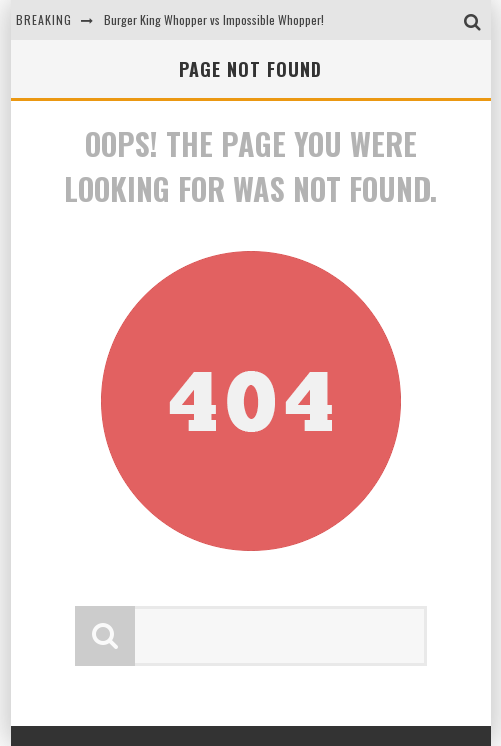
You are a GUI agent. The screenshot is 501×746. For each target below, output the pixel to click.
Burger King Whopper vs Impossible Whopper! (214, 19)
